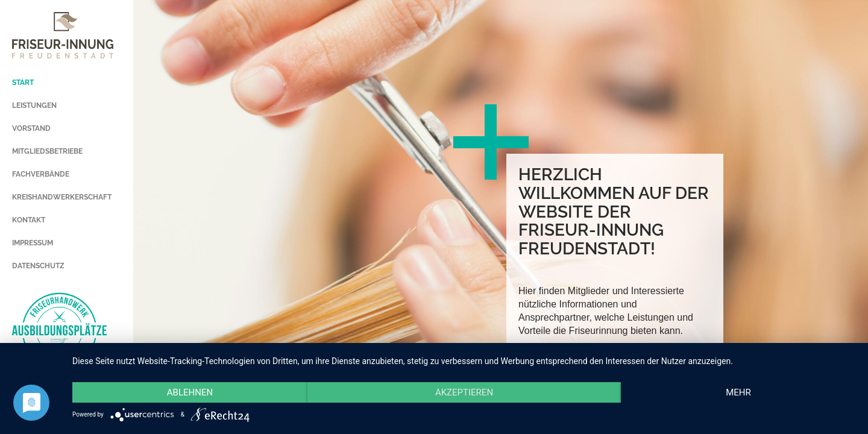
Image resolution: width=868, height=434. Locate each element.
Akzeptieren (464, 392)
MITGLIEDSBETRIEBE (47, 151)
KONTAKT (29, 220)
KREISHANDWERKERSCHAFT (62, 197)
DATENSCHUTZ (38, 266)
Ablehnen (190, 392)
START (23, 83)
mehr (738, 392)
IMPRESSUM (33, 243)
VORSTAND (31, 128)
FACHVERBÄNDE (41, 174)
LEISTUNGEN (34, 105)
